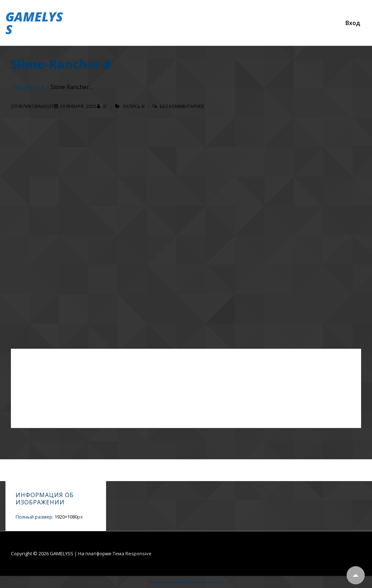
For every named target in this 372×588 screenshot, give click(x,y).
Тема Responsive (132, 553)
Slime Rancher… (72, 87)
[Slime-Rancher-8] (78, 106)
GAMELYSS (34, 23)
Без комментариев (182, 106)
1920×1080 (66, 517)
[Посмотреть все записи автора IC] (103, 106)
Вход (353, 23)
